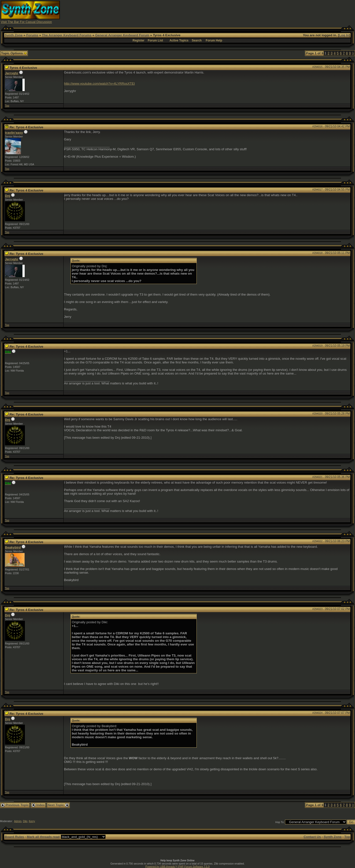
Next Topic (58, 805)
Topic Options (14, 53)
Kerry (32, 821)
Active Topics (179, 40)
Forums (32, 35)
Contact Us (312, 837)
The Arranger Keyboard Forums (67, 35)
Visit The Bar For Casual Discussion (26, 22)
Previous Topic (15, 805)
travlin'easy (14, 133)
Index (38, 805)
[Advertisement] (265, 12)
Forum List (155, 40)
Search (197, 40)
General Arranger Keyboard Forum (122, 35)
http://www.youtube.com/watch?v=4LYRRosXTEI (100, 84)
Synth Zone (14, 35)
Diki (25, 821)
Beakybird (13, 547)
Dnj (8, 196)
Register (139, 40)
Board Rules (14, 837)
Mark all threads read (43, 837)
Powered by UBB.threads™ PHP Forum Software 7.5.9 (177, 867)
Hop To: (280, 822)
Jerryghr (12, 73)
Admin (18, 821)
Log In (344, 35)
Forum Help (214, 40)
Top (7, 106)
